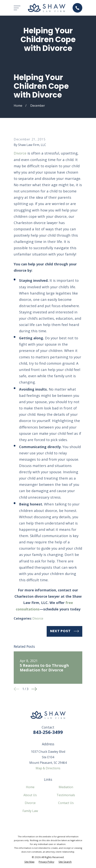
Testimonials (66, 795)
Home (30, 787)
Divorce (20, 153)
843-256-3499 (48, 732)
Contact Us (66, 803)
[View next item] (34, 689)
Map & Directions (48, 768)
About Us (30, 795)
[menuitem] (29, 862)
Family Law (30, 811)
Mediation (66, 787)
